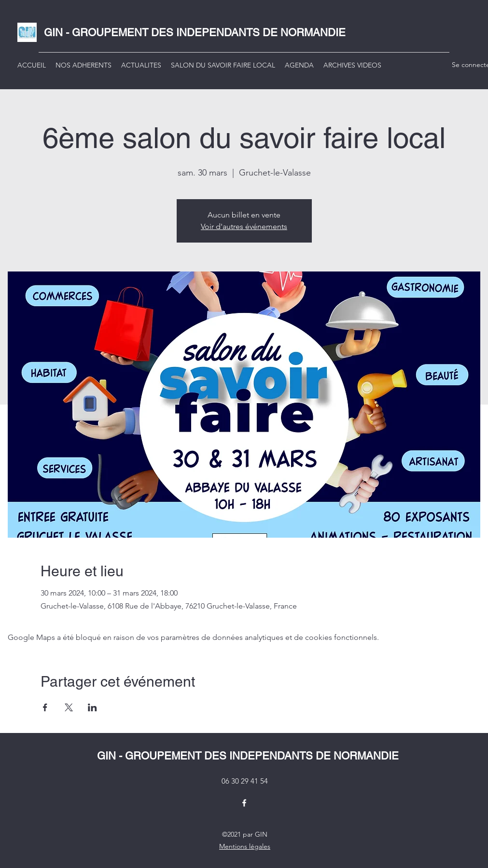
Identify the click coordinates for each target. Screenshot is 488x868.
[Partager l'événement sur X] (69, 707)
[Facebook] (244, 803)
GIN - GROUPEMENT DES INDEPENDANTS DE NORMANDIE (195, 33)
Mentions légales (245, 846)
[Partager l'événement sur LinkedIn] (92, 707)
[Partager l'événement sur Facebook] (45, 707)
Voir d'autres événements (244, 226)
